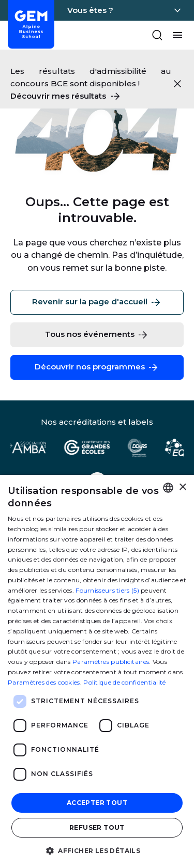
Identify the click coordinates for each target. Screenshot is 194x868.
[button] (97, 850)
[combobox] (168, 488)
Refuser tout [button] (97, 827)
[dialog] (97, 671)
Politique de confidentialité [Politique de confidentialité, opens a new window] (124, 682)
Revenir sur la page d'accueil (97, 302)
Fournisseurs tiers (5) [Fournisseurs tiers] (107, 590)
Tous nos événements (97, 335)
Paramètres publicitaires (111, 662)
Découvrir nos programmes (97, 367)
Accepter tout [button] (97, 803)
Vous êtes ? (90, 10)
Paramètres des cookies (44, 682)
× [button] (182, 487)
